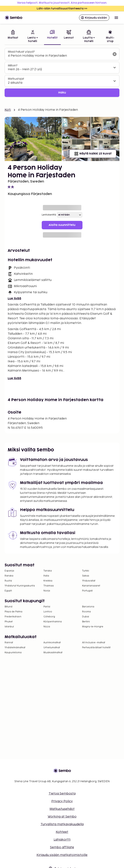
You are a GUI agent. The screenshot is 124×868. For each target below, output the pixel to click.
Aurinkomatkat (52, 643)
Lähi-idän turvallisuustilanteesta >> (62, 9)
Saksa (86, 576)
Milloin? (13, 66)
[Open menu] (116, 18)
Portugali (87, 591)
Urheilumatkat (52, 648)
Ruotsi (8, 581)
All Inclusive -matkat (94, 643)
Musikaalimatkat (53, 653)
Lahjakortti (62, 840)
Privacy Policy (62, 801)
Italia (46, 576)
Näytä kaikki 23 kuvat (93, 154)
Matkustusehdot (62, 809)
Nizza (47, 627)
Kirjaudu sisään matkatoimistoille (62, 855)
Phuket (9, 622)
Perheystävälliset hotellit (96, 648)
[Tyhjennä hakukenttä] (115, 54)
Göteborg (49, 617)
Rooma (86, 612)
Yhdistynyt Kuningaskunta (20, 586)
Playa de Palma (13, 612)
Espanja (9, 571)
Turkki (86, 571)
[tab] (13, 37)
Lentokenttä (49, 215)
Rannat (9, 643)
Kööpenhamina (53, 622)
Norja (47, 591)
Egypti (8, 591)
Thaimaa (49, 586)
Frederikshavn (13, 617)
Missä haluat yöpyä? (21, 52)
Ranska (9, 576)
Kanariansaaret (91, 586)
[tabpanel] (62, 72)
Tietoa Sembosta (62, 794)
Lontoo (48, 612)
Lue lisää (14, 299)
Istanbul (9, 627)
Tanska (48, 571)
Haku (62, 93)
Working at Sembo (62, 817)
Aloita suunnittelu (62, 225)
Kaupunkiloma (13, 653)
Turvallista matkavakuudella (62, 824)
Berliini (86, 622)
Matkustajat (16, 79)
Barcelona (88, 607)
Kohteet (62, 832)
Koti (8, 110)
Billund (8, 607)
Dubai (86, 617)
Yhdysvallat (89, 581)
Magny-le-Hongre (93, 627)
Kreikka (48, 581)
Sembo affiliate (62, 847)
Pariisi (47, 607)
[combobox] (59, 56)
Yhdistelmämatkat (15, 648)
